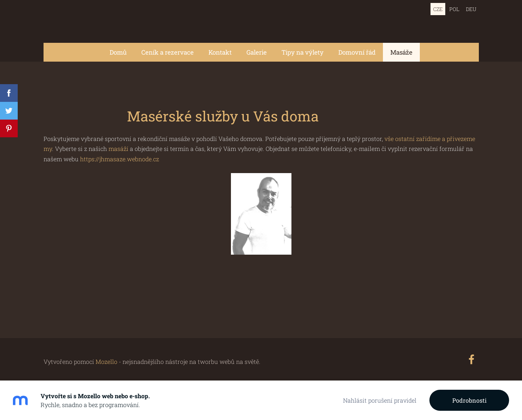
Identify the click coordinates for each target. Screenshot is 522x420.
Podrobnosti (469, 400)
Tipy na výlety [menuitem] (303, 52)
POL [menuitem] (454, 9)
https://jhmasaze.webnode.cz (120, 159)
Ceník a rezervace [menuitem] (167, 52)
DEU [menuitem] (471, 9)
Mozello (106, 362)
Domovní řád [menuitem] (357, 52)
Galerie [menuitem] (257, 52)
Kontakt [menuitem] (220, 52)
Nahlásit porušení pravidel (380, 400)
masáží (119, 149)
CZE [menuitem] (438, 9)
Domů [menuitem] (118, 52)
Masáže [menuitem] (401, 52)
